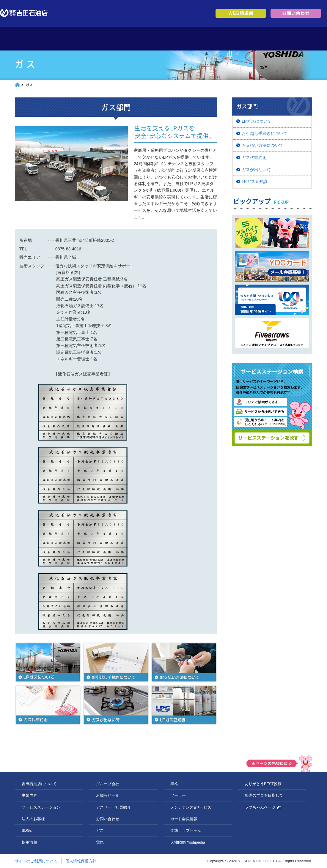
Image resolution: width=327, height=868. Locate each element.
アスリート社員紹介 (113, 807)
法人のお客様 (182, 39)
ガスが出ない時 (256, 170)
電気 (100, 842)
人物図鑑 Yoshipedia (188, 842)
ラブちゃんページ (263, 807)
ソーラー (178, 796)
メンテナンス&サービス (191, 807)
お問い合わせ (108, 819)
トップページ (33, 39)
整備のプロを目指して (264, 796)
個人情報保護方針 (81, 861)
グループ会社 (294, 39)
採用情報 (256, 39)
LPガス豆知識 (255, 182)
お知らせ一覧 (108, 796)
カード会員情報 (184, 819)
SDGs (219, 39)
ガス (100, 831)
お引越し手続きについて (265, 133)
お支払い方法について (262, 145)
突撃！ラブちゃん (186, 831)
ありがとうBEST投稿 (263, 784)
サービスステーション (145, 39)
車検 (174, 784)
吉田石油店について (71, 39)
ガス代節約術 (254, 157)
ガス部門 (273, 106)
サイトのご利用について (36, 861)
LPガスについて (257, 121)
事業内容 (108, 39)
